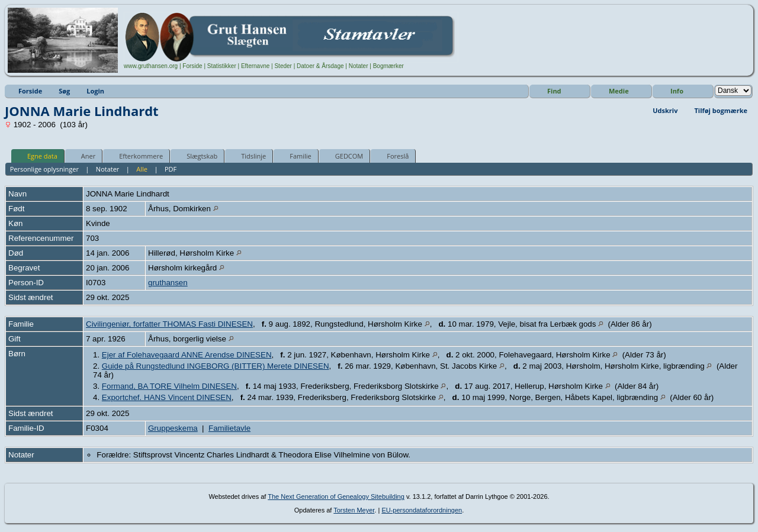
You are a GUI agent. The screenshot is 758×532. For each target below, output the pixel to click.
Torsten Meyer (354, 510)
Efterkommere (136, 156)
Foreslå (392, 156)
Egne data (37, 156)
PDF (171, 169)
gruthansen (168, 283)
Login (95, 91)
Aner (83, 156)
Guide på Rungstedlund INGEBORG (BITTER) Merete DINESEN (216, 366)
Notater (359, 66)
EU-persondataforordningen (422, 510)
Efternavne (255, 66)
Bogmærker (388, 66)
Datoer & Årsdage (320, 66)
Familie (295, 156)
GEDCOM (344, 156)
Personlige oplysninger (44, 169)
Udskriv (665, 110)
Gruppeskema (173, 428)
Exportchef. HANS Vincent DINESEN (167, 397)
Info (677, 91)
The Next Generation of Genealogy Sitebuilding (336, 496)
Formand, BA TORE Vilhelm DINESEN (169, 386)
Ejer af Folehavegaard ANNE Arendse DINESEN (187, 355)
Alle (142, 169)
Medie (619, 91)
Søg (64, 91)
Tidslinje (248, 156)
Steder (283, 66)
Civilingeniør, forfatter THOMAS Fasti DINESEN (169, 324)
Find (554, 91)
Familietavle (229, 428)
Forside (192, 66)
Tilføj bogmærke (721, 110)
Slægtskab (197, 156)
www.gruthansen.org (151, 66)
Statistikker (222, 66)
